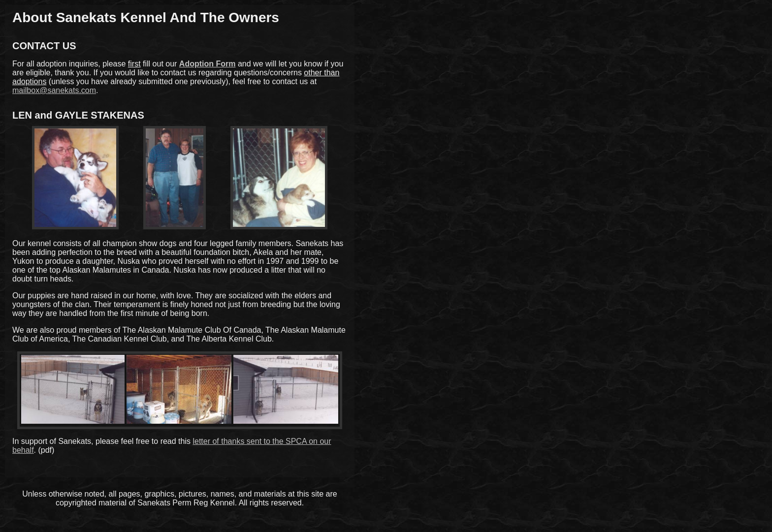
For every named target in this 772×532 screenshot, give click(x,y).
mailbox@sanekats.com (54, 90)
